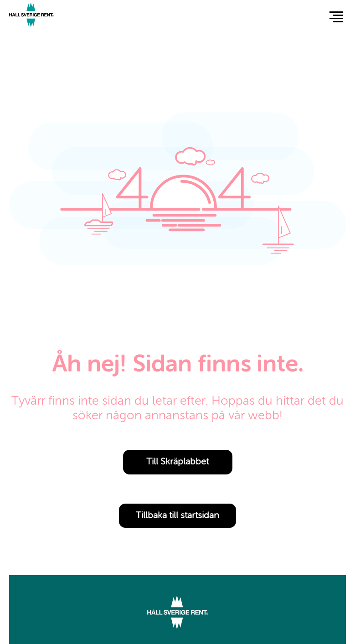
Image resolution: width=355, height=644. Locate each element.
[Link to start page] (31, 16)
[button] (336, 16)
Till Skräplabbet (177, 462)
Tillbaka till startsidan (177, 516)
